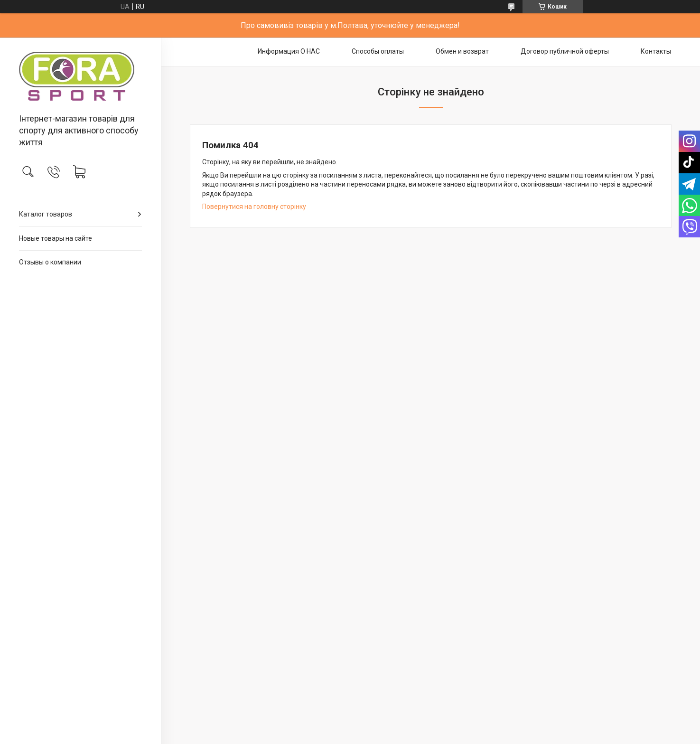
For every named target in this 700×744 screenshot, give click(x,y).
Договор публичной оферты (565, 51)
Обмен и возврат (462, 51)
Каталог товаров (46, 214)
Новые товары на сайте (56, 238)
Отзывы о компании (50, 262)
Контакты (656, 51)
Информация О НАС (289, 51)
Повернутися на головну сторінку (254, 207)
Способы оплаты (378, 51)
